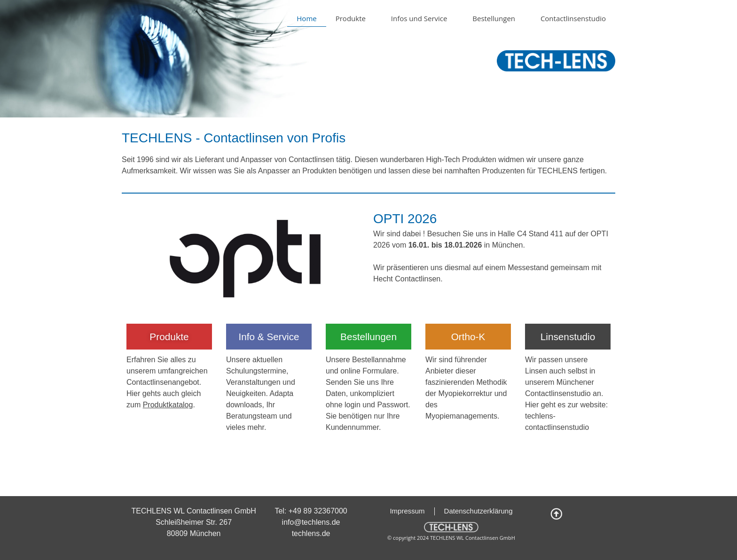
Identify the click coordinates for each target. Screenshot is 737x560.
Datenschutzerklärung (478, 511)
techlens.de (311, 533)
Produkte (354, 19)
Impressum (407, 511)
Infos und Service (423, 19)
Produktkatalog (168, 405)
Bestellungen (497, 19)
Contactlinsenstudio (573, 18)
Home (306, 18)
